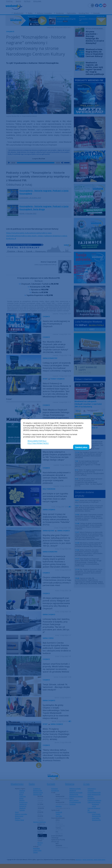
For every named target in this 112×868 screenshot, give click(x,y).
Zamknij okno (81, 447)
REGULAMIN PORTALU (37, 441)
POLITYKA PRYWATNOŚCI (38, 443)
